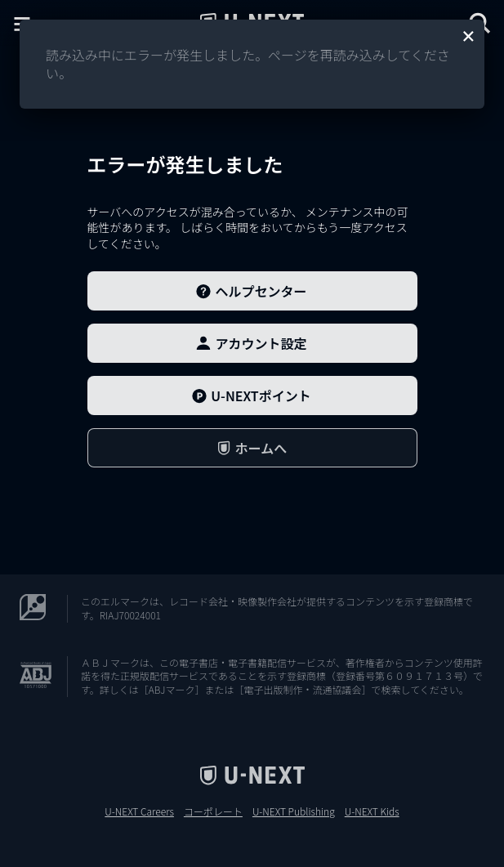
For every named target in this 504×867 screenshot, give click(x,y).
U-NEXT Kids (372, 811)
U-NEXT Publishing (294, 811)
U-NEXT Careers (139, 811)
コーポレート (213, 811)
